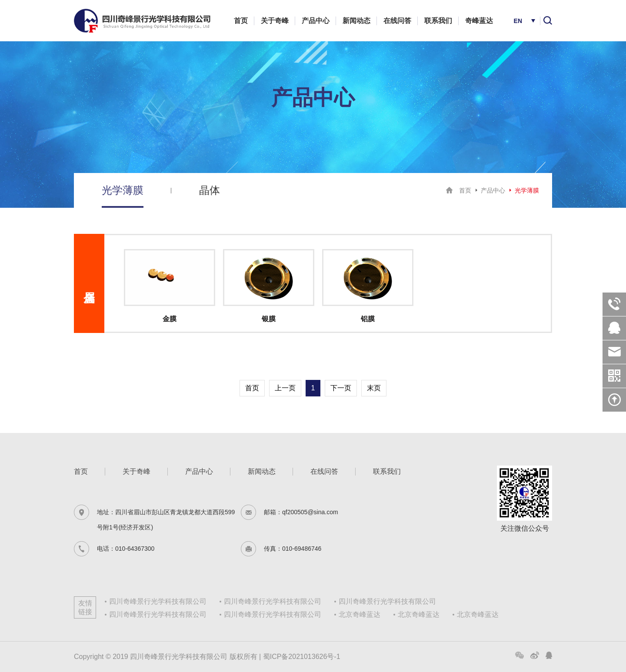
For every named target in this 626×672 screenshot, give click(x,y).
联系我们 (438, 21)
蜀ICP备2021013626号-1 (302, 657)
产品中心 (316, 21)
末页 (374, 388)
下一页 (341, 388)
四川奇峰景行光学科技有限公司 (158, 601)
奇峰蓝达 (479, 21)
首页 (241, 21)
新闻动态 (356, 21)
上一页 (285, 388)
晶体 (210, 190)
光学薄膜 (123, 190)
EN (518, 21)
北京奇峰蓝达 (360, 614)
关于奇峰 (275, 21)
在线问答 (397, 21)
